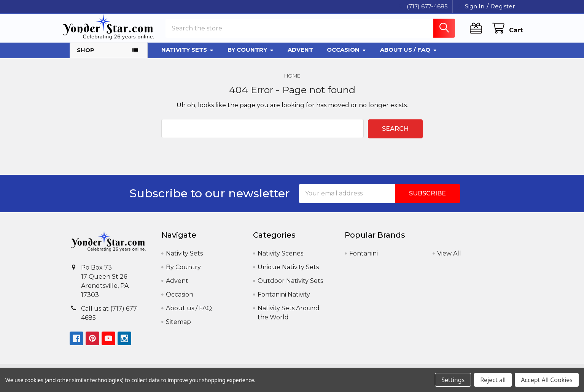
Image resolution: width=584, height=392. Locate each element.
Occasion (347, 56)
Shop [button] (86, 56)
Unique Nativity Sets (288, 273)
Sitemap (178, 328)
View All (449, 259)
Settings (453, 380)
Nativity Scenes (280, 259)
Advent (300, 56)
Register (503, 6)
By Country (251, 56)
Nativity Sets (188, 56)
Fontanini (364, 259)
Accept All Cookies (547, 380)
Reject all (493, 380)
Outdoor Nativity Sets (290, 286)
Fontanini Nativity (284, 300)
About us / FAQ (409, 56)
